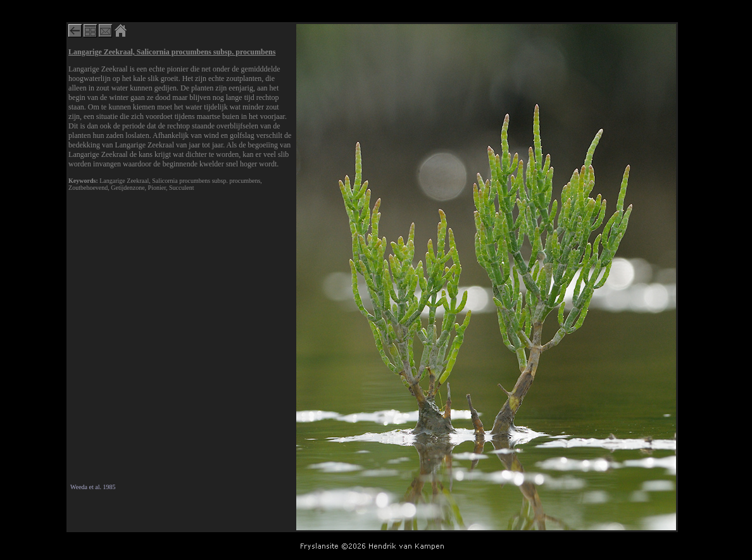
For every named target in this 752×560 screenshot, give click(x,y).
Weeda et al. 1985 (93, 487)
